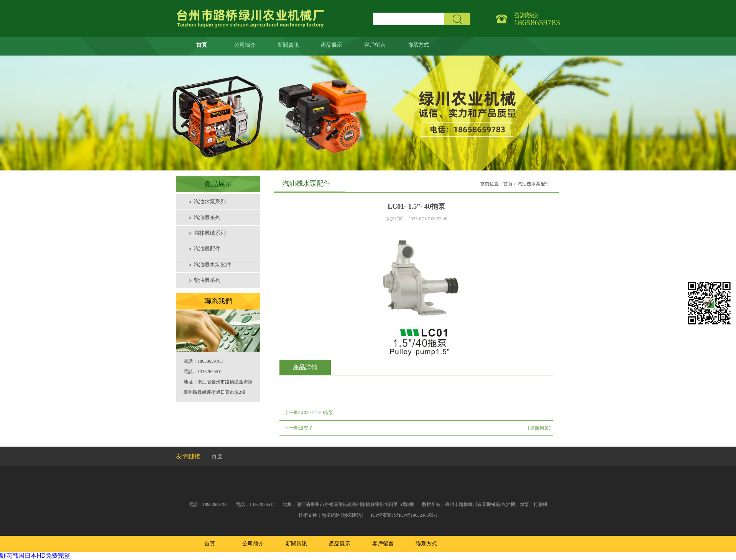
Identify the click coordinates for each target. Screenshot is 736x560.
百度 (217, 456)
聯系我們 (218, 301)
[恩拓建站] (352, 515)
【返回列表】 (539, 428)
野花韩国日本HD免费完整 (35, 556)
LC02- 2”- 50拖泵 (316, 413)
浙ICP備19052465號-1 (416, 515)
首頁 (508, 184)
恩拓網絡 (331, 515)
